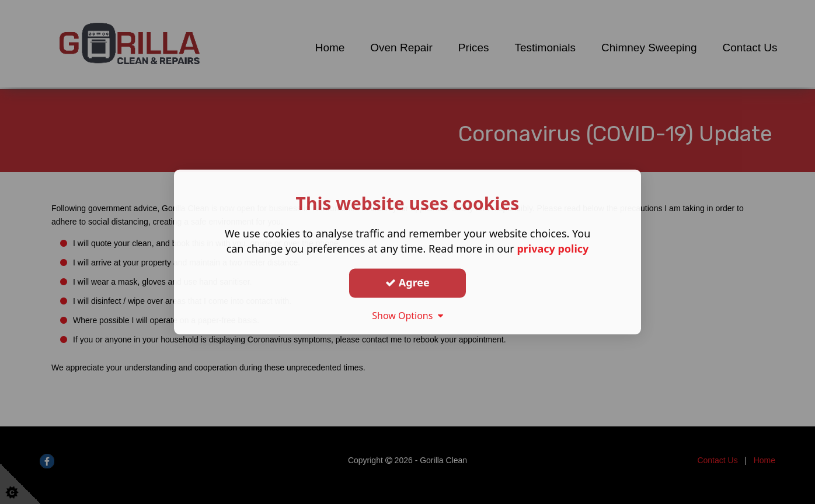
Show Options (407, 316)
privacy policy (553, 249)
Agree (407, 282)
